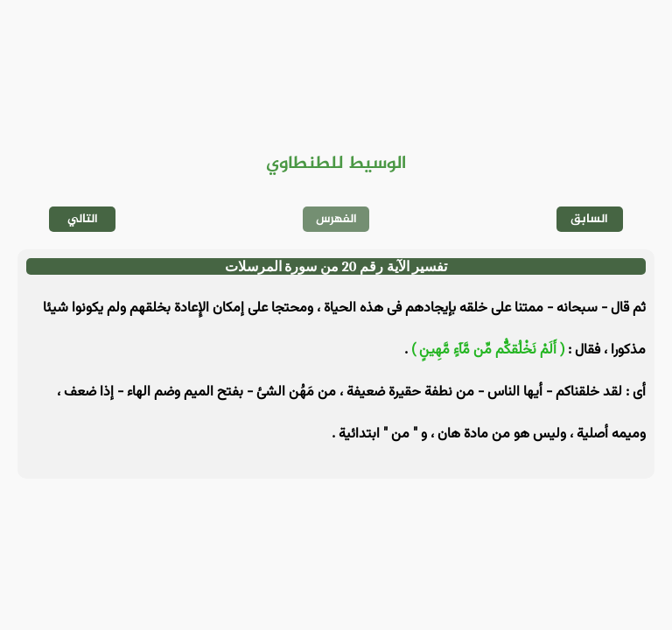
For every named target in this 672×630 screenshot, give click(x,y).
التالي (83, 219)
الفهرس (336, 219)
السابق (589, 219)
